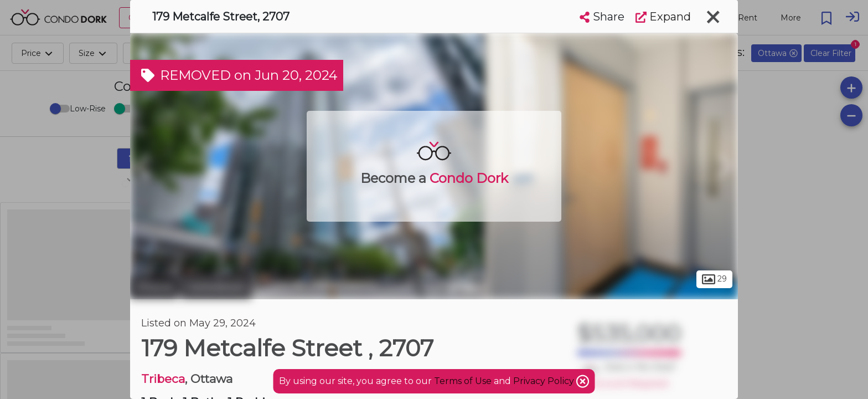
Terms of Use (463, 381)
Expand (663, 17)
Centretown (216, 287)
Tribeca (163, 379)
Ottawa (154, 287)
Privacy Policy (545, 381)
